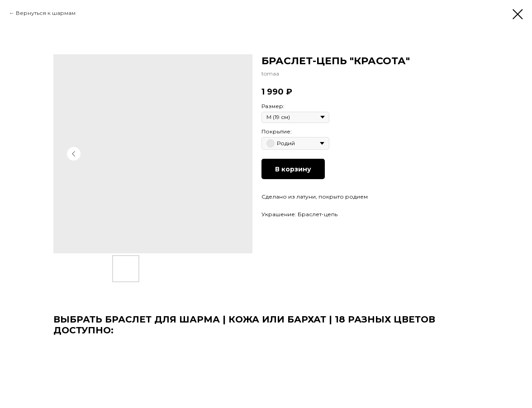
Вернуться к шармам (46, 13)
